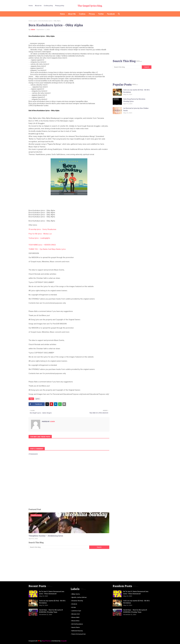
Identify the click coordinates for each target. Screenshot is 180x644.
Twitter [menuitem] (101, 14)
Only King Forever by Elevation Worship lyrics (134, 100)
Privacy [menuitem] (92, 14)
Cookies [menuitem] (82, 14)
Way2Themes (46, 641)
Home (31, 6)
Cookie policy (48, 6)
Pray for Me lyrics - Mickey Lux (40, 234)
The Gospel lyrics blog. (90, 6)
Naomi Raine (76, 627)
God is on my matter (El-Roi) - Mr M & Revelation (136, 91)
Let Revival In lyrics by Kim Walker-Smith (136, 109)
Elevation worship (77, 601)
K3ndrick (74, 604)
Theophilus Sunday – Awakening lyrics (46, 536)
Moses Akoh (75, 617)
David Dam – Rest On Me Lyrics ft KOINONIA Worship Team (51, 611)
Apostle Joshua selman (79, 597)
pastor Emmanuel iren (79, 634)
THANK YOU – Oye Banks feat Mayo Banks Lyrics (47, 249)
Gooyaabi (64, 641)
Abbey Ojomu (76, 594)
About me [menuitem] (72, 14)
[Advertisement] (69, 565)
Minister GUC (76, 614)
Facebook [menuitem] (111, 14)
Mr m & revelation (77, 624)
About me (38, 6)
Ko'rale (74, 607)
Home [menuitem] (62, 14)
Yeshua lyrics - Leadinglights (39, 238)
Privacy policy (60, 6)
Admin (33, 30)
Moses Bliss (75, 621)
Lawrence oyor (76, 611)
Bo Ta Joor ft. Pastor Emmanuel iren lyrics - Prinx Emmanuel (52, 593)
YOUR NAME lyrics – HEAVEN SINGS (42, 245)
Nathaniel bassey (77, 631)
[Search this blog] (59, 547)
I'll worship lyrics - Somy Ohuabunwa (42, 229)
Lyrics (35, 21)
